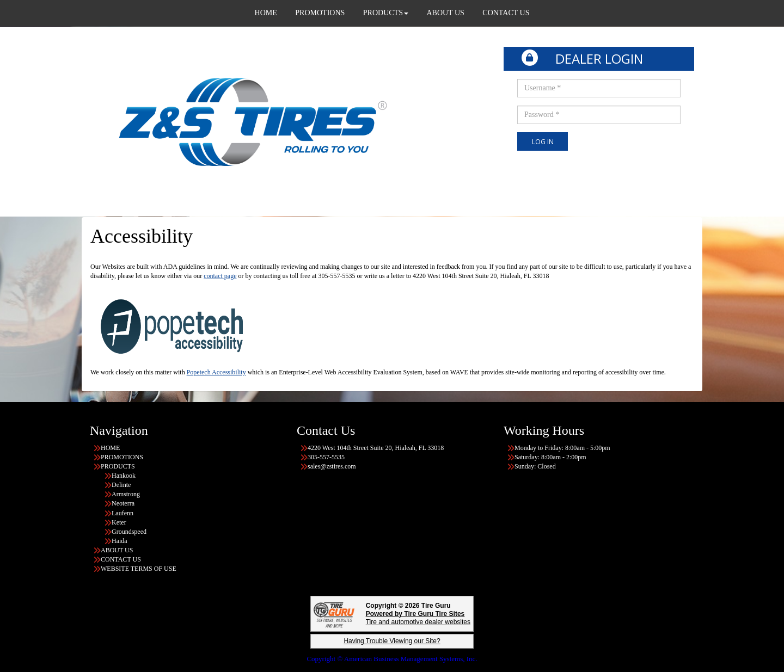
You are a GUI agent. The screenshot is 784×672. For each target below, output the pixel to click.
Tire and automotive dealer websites (418, 618)
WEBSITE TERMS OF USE (139, 569)
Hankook (124, 476)
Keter (119, 522)
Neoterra (123, 503)
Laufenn (122, 513)
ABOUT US (117, 550)
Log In (543, 142)
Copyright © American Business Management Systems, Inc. (392, 659)
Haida (120, 541)
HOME (110, 448)
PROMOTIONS (123, 457)
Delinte (121, 485)
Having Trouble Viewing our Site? (392, 641)
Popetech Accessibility (216, 372)
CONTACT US (121, 559)
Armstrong (126, 494)
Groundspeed (129, 532)
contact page (220, 276)
